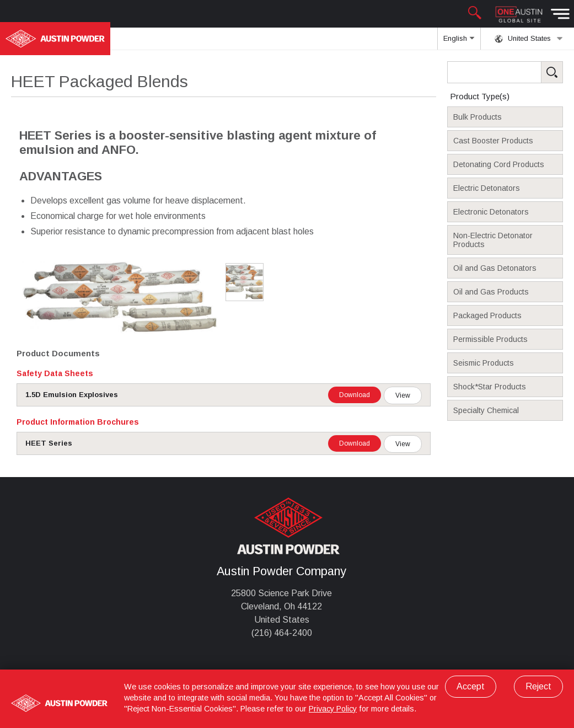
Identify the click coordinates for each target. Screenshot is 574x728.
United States (529, 39)
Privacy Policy (333, 709)
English (459, 42)
